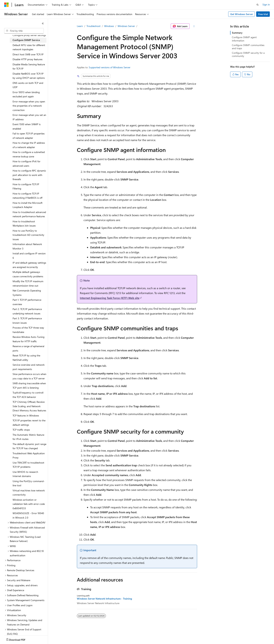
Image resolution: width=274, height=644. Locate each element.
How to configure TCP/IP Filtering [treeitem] (26, 186)
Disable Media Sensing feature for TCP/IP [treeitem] (29, 67)
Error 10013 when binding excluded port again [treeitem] (26, 94)
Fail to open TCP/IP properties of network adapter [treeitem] (29, 136)
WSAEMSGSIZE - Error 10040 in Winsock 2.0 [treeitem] (28, 515)
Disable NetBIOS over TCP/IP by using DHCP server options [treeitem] (29, 76)
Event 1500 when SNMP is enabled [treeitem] (27, 126)
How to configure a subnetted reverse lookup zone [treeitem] (29, 154)
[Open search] (258, 5)
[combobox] (24, 31)
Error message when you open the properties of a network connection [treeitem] (29, 106)
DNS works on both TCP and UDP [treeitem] (28, 85)
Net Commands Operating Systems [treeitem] (27, 293)
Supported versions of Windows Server (110, 67)
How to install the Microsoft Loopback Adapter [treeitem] (28, 205)
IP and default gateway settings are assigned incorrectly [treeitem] (29, 265)
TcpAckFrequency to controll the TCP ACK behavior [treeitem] (28, 395)
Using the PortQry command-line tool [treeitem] (29, 483)
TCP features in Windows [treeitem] (26, 415)
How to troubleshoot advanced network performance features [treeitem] (29, 214)
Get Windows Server (242, 14)
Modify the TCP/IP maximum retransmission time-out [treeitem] (28, 283)
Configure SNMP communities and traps (248, 47)
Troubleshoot (93, 26)
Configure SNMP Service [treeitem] (26, 40)
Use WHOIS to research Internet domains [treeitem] (25, 474)
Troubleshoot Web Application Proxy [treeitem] (29, 455)
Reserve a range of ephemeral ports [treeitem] (28, 348)
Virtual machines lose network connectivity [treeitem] (29, 493)
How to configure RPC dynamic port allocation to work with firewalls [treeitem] (29, 175)
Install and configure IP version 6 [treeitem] (29, 256)
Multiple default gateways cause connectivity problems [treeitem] (28, 274)
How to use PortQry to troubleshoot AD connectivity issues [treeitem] (28, 235)
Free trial (263, 14)
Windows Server (126, 26)
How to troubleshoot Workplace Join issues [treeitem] (24, 224)
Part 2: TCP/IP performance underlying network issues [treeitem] (27, 311)
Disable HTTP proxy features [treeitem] (28, 59)
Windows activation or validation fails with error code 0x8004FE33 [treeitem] (29, 504)
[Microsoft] (6, 5)
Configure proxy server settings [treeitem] (29, 35)
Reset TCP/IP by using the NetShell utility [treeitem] (26, 358)
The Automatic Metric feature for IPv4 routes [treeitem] (28, 437)
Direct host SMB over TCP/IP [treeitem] (28, 54)
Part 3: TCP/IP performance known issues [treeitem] (27, 321)
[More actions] (194, 26)
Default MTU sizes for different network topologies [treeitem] (29, 47)
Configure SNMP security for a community (248, 54)
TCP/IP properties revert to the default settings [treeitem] (29, 423)
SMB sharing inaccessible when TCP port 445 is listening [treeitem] (29, 385)
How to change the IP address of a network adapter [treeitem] (29, 145)
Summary (237, 33)
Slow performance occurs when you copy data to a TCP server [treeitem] (29, 376)
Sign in (266, 4)
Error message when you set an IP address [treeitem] (29, 117)
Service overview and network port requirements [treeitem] (29, 367)
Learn (80, 26)
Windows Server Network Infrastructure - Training (104, 599)
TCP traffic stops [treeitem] (21, 430)
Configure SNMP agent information (244, 39)
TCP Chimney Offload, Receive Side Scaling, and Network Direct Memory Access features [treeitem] (29, 406)
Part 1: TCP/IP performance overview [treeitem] (27, 302)
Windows (109, 26)
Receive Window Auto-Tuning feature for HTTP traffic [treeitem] (28, 339)
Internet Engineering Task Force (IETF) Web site (110, 298)
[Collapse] (43, 23)
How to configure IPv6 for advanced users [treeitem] (26, 163)
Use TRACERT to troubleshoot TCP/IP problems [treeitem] (28, 465)
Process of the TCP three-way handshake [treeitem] (28, 330)
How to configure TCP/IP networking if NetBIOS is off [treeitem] (27, 196)
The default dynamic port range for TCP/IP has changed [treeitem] (29, 446)
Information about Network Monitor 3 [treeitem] (27, 246)
